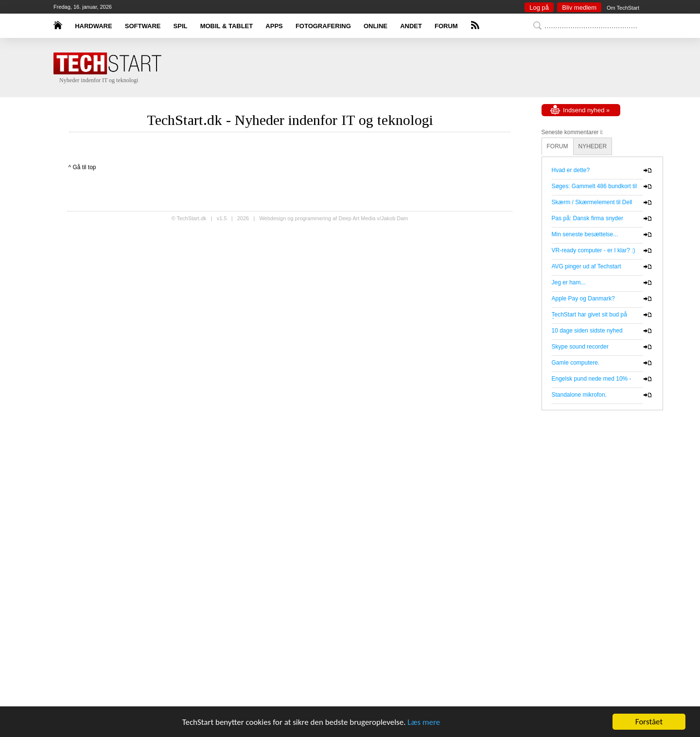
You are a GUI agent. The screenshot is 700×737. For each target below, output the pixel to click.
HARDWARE (94, 26)
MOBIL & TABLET (227, 26)
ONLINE (376, 26)
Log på (539, 8)
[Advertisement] (365, 68)
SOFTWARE (143, 26)
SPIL (181, 26)
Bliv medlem (579, 8)
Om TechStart (623, 8)
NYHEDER (593, 146)
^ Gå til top (82, 167)
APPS (274, 26)
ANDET (411, 26)
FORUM (446, 26)
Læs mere (424, 722)
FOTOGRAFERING (323, 26)
